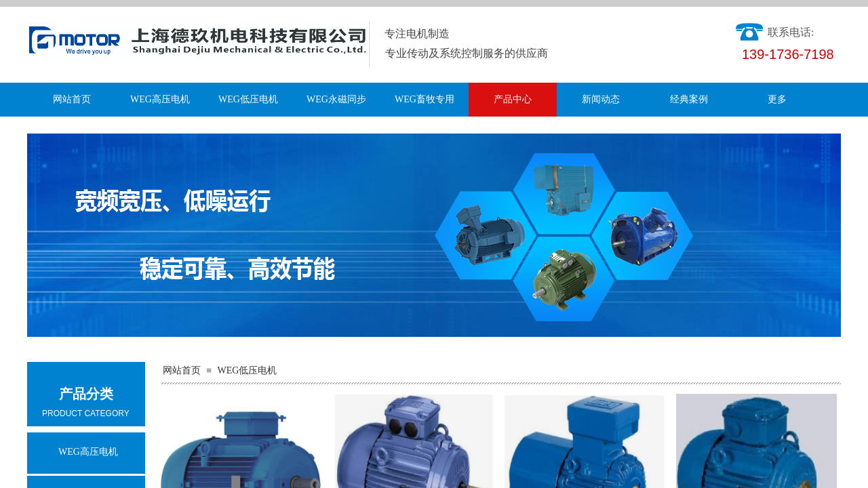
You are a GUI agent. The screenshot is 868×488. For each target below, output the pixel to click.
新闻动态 (601, 99)
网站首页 (72, 99)
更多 (777, 99)
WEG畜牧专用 (425, 99)
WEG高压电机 (160, 99)
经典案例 (689, 99)
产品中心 (513, 99)
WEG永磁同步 (336, 99)
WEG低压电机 (248, 99)
